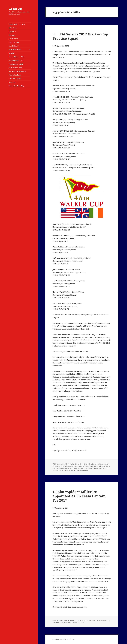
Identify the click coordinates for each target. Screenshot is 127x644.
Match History (14, 46)
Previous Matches (15, 50)
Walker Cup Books (15, 75)
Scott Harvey (89, 468)
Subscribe (12, 82)
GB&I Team (13, 28)
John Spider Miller (90, 620)
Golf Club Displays (15, 79)
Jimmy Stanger (90, 466)
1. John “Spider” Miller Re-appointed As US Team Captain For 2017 (79, 496)
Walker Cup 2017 (75, 464)
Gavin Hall (81, 466)
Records (12, 53)
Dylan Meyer (73, 466)
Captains (12, 35)
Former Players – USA (16, 60)
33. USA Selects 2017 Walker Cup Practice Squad (80, 36)
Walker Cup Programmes (17, 71)
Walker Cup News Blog (17, 86)
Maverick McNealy (63, 468)
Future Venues (14, 42)
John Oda (98, 466)
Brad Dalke (88, 464)
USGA (62, 623)
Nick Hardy (73, 468)
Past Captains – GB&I (16, 64)
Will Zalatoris (84, 470)
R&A (58, 623)
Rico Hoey (81, 468)
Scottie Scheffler (99, 468)
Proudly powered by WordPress (63, 639)
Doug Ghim (64, 466)
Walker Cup (16, 9)
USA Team (12, 31)
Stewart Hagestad (64, 470)
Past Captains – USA (15, 68)
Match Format (14, 39)
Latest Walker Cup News (17, 24)
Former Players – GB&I (17, 57)
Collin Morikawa (97, 464)
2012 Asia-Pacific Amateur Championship (88, 377)
